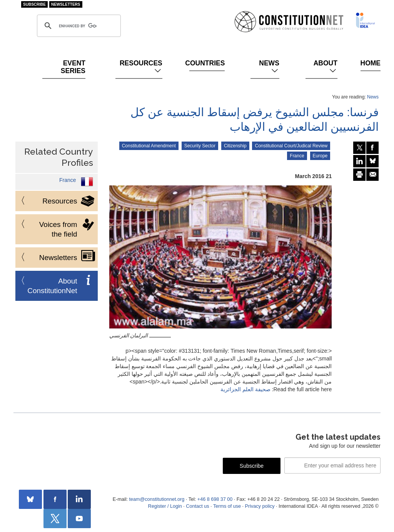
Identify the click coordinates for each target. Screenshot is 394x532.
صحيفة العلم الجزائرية (245, 389)
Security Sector (200, 146)
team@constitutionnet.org (157, 499)
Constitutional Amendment (149, 146)
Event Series (73, 67)
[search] (78, 26)
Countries (207, 63)
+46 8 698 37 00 (215, 499)
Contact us (197, 506)
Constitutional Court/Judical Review (291, 146)
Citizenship (235, 146)
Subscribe (34, 4)
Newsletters (66, 4)
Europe (320, 156)
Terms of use (227, 506)
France (297, 156)
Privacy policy (260, 506)
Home (371, 63)
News (269, 67)
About (326, 67)
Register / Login (165, 506)
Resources (141, 67)
